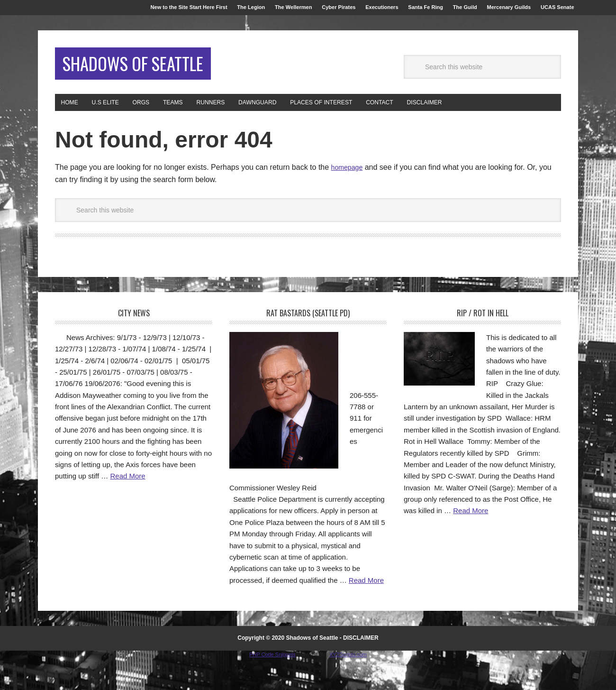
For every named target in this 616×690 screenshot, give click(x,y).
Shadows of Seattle (119, 83)
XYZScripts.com (348, 685)
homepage (349, 198)
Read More (127, 507)
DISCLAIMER (361, 669)
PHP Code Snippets (272, 685)
